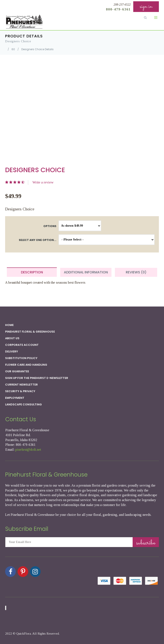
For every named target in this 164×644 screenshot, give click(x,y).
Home (9, 325)
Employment (15, 398)
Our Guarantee (17, 371)
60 (13, 49)
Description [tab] (32, 272)
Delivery (12, 351)
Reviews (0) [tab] (136, 272)
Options (50, 226)
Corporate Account (22, 345)
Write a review (43, 182)
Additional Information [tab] (86, 272)
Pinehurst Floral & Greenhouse (30, 332)
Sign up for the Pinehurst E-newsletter (37, 378)
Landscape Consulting (23, 404)
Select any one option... (38, 240)
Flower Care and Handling (26, 365)
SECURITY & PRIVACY (20, 391)
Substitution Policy (21, 358)
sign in (146, 7)
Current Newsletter (21, 385)
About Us (12, 338)
